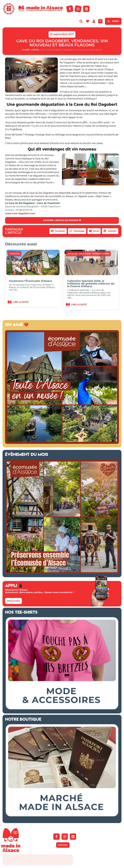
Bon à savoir (85, 254)
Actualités (14, 254)
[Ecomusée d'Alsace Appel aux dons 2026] (62, 573)
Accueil (26, 50)
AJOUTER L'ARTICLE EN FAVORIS (62, 220)
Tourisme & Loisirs (101, 254)
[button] (58, 231)
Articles (35, 50)
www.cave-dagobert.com (20, 213)
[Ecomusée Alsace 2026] (62, 443)
